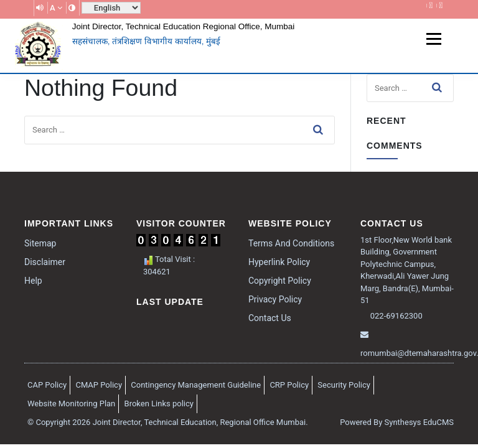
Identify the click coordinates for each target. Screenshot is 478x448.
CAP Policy (47, 385)
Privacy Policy (275, 299)
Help (33, 281)
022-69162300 (396, 316)
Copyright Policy (280, 281)
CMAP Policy (99, 385)
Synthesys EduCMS (419, 422)
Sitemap (40, 243)
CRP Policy (289, 385)
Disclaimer (45, 262)
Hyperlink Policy (279, 262)
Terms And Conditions (291, 243)
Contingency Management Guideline (196, 385)
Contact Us (270, 318)
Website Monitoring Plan (71, 404)
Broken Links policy (159, 404)
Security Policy (344, 385)
